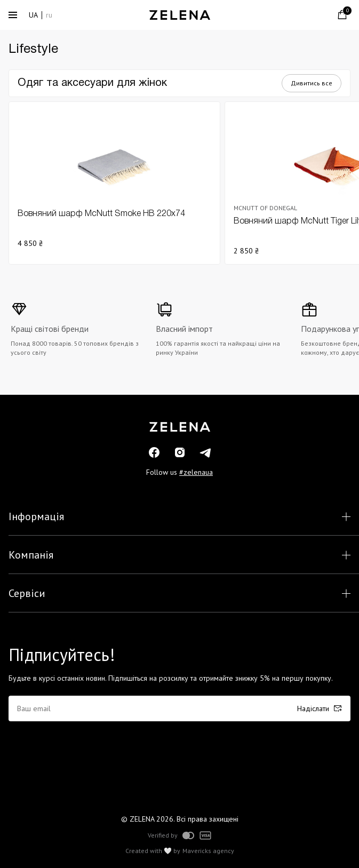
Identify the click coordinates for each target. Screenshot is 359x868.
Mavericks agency (208, 851)
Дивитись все (312, 83)
